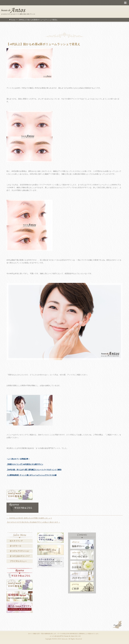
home (13, 20)
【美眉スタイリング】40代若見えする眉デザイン (25, 464)
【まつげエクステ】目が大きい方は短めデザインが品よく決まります (33, 522)
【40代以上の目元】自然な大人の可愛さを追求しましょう (29, 518)
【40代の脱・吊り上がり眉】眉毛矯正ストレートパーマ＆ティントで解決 (34, 470)
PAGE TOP (118, 625)
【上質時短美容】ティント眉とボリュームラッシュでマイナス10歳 (31, 475)
